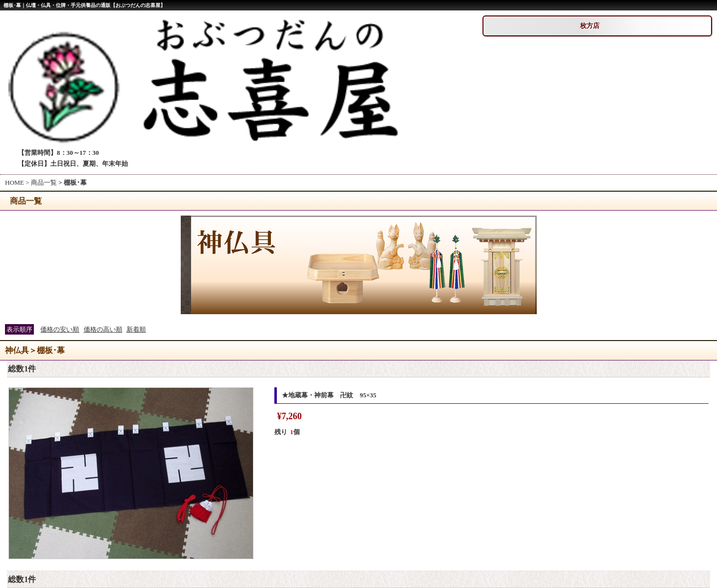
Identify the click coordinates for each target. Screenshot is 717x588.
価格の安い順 (60, 329)
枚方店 (590, 26)
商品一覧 (44, 182)
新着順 (136, 329)
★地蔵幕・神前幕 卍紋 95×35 (329, 395)
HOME (14, 182)
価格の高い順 (103, 329)
